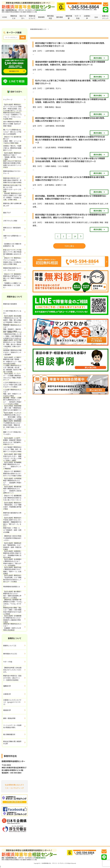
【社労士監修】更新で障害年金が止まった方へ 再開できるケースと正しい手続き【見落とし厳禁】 (12, 457)
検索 (23, 37)
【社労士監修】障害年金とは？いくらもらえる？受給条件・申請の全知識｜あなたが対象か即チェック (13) (12, 108)
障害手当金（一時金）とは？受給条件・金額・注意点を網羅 (12, 530)
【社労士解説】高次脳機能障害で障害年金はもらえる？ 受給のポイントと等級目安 (12, 465)
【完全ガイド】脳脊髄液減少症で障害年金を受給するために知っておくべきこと (12, 498)
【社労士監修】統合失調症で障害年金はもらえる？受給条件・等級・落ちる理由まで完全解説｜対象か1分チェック (12, 320)
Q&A (96, 17)
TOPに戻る (69, 246)
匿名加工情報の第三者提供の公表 (12, 742)
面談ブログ (7, 213)
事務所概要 (69, 17)
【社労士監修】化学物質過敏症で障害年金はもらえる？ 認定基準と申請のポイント (12, 482)
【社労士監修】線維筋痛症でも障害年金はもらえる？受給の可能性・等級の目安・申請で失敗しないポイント (12, 425)
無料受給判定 (50, 17)
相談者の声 (7, 710)
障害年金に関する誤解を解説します (12, 204)
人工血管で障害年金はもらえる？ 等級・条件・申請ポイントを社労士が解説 (15, 393)
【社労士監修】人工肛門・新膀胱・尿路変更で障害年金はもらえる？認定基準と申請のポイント (12, 441)
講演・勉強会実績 (9, 718)
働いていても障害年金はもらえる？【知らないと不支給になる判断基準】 (12, 132)
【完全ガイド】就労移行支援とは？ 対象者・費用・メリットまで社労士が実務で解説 (15, 140)
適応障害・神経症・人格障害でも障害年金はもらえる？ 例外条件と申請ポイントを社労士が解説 (12, 401)
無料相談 (60, 17)
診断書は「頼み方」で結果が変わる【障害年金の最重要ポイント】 (12, 148)
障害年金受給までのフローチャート (12, 172)
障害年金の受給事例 (10, 304)
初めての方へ (23, 17)
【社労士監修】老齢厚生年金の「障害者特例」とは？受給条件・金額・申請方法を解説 (12, 546)
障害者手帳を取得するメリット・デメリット (12, 269)
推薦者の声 (7, 686)
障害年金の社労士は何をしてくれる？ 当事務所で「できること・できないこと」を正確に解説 (12, 116)
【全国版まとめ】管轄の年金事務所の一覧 (12, 245)
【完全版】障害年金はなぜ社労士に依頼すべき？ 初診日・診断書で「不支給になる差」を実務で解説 (12, 197)
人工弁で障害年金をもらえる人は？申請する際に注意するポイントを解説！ (12, 385)
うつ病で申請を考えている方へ (12, 312)
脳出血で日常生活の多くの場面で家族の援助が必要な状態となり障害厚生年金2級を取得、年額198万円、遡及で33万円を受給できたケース (71, 101)
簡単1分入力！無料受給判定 (12, 229)
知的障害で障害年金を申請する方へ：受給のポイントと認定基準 (12, 352)
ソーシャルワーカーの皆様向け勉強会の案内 (12, 726)
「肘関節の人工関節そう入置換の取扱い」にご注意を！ (12, 285)
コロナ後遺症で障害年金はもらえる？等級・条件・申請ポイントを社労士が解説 (12, 449)
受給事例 (41, 17)
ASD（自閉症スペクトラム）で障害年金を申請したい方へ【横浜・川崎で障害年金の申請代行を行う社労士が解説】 (13, 336)
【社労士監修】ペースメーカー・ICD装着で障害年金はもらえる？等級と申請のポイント (12, 377)
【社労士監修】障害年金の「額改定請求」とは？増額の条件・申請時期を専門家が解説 (12, 506)
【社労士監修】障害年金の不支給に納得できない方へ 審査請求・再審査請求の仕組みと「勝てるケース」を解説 (13, 522)
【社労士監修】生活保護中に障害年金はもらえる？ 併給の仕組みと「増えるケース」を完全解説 (14, 562)
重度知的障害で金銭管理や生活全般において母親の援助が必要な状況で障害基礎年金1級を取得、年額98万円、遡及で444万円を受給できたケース (70, 63)
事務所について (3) (10, 646)
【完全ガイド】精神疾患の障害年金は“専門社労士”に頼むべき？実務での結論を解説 (12, 277)
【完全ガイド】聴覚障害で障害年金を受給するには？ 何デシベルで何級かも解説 (15, 473)
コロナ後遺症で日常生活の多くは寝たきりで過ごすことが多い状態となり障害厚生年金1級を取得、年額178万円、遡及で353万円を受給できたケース (70, 160)
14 (75, 236)
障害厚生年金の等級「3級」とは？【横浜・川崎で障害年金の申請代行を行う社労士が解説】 (12, 611)
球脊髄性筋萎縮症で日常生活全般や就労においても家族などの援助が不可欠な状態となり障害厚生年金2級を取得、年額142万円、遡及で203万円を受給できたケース (70, 140)
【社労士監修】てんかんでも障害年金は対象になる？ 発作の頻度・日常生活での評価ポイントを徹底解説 (12, 417)
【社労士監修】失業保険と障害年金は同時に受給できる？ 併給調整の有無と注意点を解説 (12, 554)
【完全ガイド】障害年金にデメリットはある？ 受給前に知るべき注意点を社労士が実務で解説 (15, 261)
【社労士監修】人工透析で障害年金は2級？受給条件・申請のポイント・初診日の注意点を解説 (12, 361)
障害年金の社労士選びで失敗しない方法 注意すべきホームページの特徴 (15, 188)
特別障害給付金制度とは (12, 587)
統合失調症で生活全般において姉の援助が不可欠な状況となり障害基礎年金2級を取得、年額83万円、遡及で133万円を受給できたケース (71, 216)
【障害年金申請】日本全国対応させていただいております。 (12, 670)
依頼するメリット (105, 17)
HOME (5, 17)
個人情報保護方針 (9, 734)
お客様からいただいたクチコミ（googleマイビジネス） (12, 702)
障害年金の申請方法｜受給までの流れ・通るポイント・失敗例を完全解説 (12, 678)
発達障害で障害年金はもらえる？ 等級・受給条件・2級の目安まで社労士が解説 (15, 328)
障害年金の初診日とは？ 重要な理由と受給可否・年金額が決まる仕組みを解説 (15, 180)
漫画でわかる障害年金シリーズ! (12, 237)
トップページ (8, 99)
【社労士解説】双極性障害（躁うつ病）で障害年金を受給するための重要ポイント (12, 409)
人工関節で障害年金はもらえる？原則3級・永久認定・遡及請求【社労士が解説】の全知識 (12, 369)
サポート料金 (78, 17)
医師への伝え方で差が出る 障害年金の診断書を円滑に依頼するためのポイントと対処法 (15, 164)
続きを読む (98, 58)
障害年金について (32, 17)
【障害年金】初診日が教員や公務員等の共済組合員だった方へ (12, 538)
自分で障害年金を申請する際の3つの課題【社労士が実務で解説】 (12, 124)
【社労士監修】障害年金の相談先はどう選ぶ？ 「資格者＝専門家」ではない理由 (14, 156)
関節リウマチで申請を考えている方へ (12, 433)
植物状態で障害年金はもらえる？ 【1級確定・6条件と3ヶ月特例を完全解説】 (15, 627)
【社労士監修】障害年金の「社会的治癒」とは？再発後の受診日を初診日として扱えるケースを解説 (12, 579)
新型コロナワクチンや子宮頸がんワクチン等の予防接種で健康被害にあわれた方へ (12, 253)
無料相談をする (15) (10, 654)
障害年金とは (14, 17)
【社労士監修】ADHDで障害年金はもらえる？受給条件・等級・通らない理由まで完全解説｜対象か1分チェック (12, 344)
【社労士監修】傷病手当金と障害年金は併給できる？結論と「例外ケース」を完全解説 (12, 570)
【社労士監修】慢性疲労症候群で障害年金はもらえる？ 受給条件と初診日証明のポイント (12, 490)
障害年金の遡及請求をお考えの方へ (12, 514)
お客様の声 (87, 17)
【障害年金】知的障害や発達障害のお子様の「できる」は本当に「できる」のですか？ (13, 603)
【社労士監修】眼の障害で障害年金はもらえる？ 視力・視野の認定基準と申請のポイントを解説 (15, 595)
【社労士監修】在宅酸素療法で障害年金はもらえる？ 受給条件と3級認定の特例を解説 (15, 619)
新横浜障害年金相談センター (39, 29)
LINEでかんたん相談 (10, 221)
